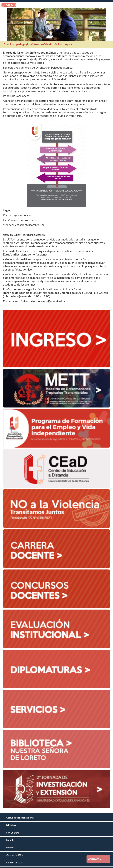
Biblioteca (11, 825)
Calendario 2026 (14, 863)
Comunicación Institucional (20, 818)
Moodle (10, 840)
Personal (11, 848)
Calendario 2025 (14, 855)
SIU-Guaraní (13, 833)
